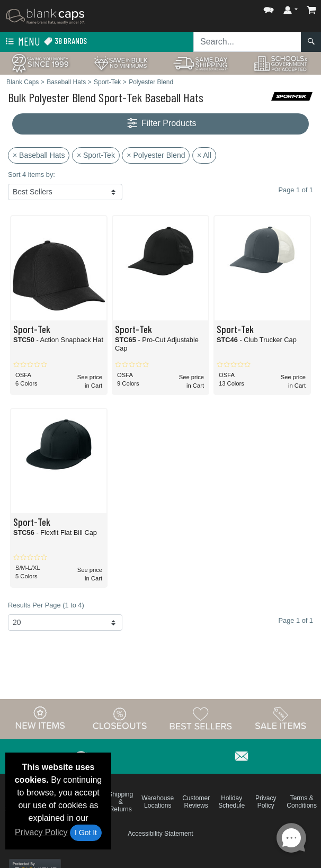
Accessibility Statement (160, 834)
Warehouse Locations (158, 802)
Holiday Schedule (231, 802)
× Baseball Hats (39, 155)
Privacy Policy (41, 832)
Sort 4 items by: (32, 175)
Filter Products (161, 124)
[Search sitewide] (247, 42)
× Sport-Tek (96, 155)
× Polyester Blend (156, 155)
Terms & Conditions (302, 802)
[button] (269, 8)
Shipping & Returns (121, 802)
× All (204, 155)
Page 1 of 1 (296, 620)
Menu (22, 42)
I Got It (86, 833)
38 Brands (65, 41)
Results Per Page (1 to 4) (46, 605)
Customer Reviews (196, 802)
